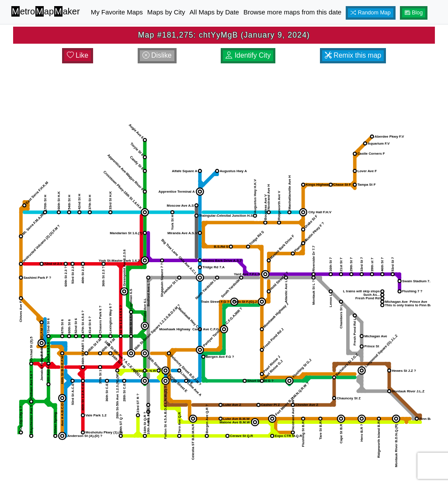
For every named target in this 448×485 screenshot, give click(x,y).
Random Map (371, 13)
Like (78, 55)
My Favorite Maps (117, 12)
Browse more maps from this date (292, 12)
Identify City (248, 55)
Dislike (157, 55)
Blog (414, 13)
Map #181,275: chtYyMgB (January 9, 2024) (224, 35)
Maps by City (166, 12)
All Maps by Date (214, 12)
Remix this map (353, 55)
